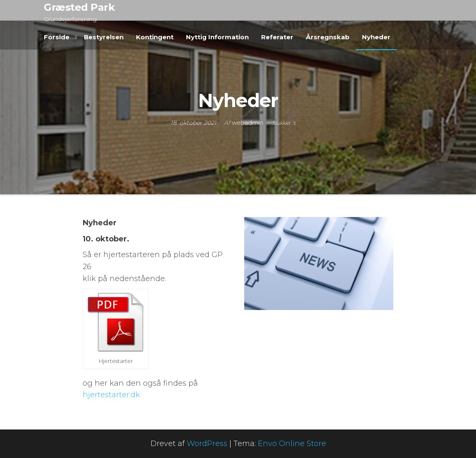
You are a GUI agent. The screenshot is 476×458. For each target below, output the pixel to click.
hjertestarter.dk (112, 395)
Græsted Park (79, 7)
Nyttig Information (217, 37)
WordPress (207, 444)
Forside (57, 37)
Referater (277, 37)
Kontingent (155, 37)
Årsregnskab (328, 37)
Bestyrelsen (104, 37)
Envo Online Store (292, 444)
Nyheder (376, 37)
